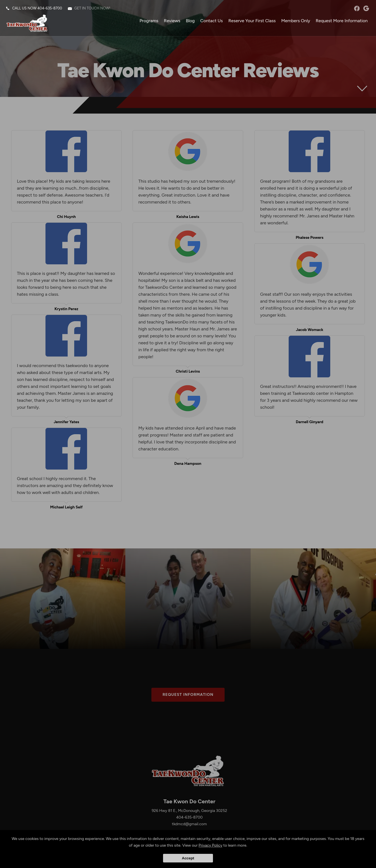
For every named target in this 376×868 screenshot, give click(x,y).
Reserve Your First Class (252, 21)
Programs (149, 21)
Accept (188, 858)
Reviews (172, 21)
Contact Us (211, 21)
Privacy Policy (210, 845)
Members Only (296, 21)
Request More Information (342, 21)
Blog (190, 21)
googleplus (366, 8)
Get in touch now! (92, 8)
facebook (357, 8)
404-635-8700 (50, 8)
